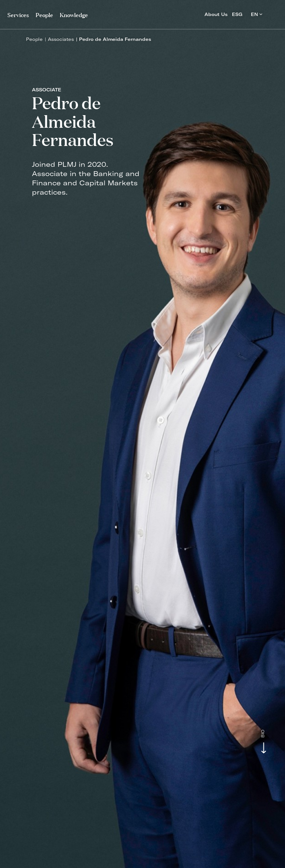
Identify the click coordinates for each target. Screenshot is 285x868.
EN (257, 14)
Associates (61, 39)
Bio (263, 734)
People (34, 39)
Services (18, 14)
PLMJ (143, 12)
